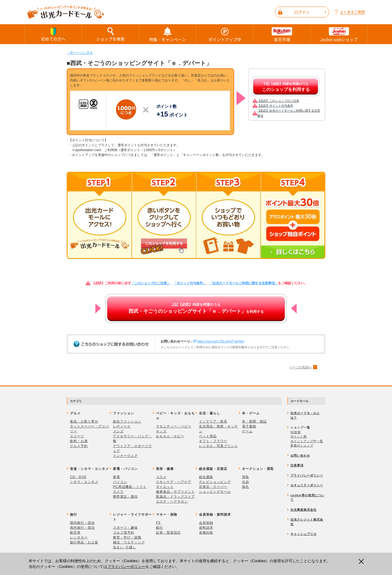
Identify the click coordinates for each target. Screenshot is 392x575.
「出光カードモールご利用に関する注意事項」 (244, 283)
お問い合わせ (300, 455)
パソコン (120, 482)
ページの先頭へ (301, 367)
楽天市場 (282, 34)
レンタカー (79, 537)
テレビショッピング (215, 482)
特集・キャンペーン (168, 34)
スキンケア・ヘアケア (174, 482)
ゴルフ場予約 (124, 533)
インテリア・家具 (213, 421)
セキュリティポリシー (307, 485)
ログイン (310, 12)
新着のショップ (302, 445)
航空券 (75, 533)
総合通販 (206, 477)
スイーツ (77, 436)
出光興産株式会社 (304, 510)
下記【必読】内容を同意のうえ (286, 87)
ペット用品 (208, 436)
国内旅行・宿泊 (82, 523)
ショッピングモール (215, 492)
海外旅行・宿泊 (82, 528)
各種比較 (206, 533)
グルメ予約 (79, 446)
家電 (117, 477)
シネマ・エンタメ (84, 482)
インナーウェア (125, 456)
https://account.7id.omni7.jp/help (221, 341)
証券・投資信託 (168, 533)
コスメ (161, 477)
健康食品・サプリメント (175, 492)
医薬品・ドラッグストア (175, 497)
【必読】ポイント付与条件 (275, 106)
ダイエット (165, 487)
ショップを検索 (110, 34)
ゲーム (247, 431)
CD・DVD (78, 477)
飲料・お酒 (79, 441)
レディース (122, 426)
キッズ (161, 431)
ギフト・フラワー (213, 441)
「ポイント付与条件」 (190, 283)
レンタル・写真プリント (218, 446)
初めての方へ (53, 34)
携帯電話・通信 (125, 497)
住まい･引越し (125, 547)
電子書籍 (249, 426)
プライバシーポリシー (126, 567)
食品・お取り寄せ (84, 421)
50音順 (296, 432)
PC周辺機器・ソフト (130, 487)
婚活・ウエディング (129, 542)
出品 (246, 482)
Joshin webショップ (339, 34)
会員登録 (206, 523)
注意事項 (297, 465)
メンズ (118, 431)
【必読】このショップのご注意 (278, 101)
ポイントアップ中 (225, 34)
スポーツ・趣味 (125, 528)
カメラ (118, 492)
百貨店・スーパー (213, 487)
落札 (246, 487)
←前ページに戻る (80, 53)
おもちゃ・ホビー (170, 436)
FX (158, 523)
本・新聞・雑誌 (254, 421)
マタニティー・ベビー (174, 426)
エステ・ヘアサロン (172, 501)
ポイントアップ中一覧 (307, 441)
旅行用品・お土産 (84, 542)
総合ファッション (127, 421)
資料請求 (206, 528)
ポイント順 (299, 436)
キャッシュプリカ (304, 534)
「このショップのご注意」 (151, 283)
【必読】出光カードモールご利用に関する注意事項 (289, 113)
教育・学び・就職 (127, 537)
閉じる (362, 562)
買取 (246, 477)
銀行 (160, 528)
